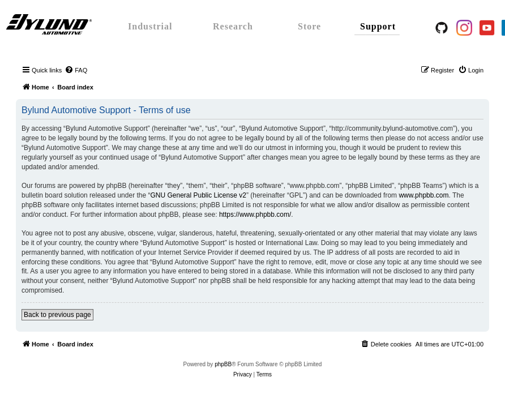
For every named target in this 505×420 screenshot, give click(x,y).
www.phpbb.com (423, 195)
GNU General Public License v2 (198, 195)
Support (378, 26)
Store (309, 26)
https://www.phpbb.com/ (255, 215)
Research (233, 26)
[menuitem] (76, 70)
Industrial (150, 26)
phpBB (223, 364)
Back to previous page (57, 315)
